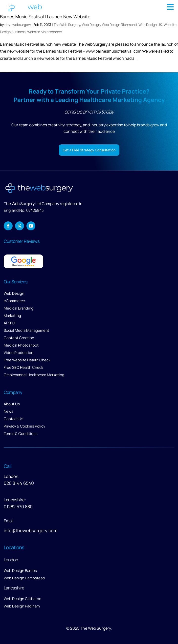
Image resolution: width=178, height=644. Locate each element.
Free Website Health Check (27, 360)
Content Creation (19, 338)
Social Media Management (26, 330)
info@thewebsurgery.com (31, 530)
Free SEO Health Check (23, 367)
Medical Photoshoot (21, 345)
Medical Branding (19, 308)
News (9, 411)
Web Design (14, 293)
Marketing (12, 316)
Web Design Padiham (22, 606)
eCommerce (14, 301)
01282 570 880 (18, 507)
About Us (12, 404)
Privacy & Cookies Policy (24, 426)
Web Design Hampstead (24, 578)
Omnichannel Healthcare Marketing (34, 375)
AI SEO (9, 323)
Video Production (19, 353)
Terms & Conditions (21, 434)
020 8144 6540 (19, 483)
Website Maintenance (44, 32)
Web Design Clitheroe (22, 599)
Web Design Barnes (20, 571)
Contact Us (13, 419)
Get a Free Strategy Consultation (89, 150)
